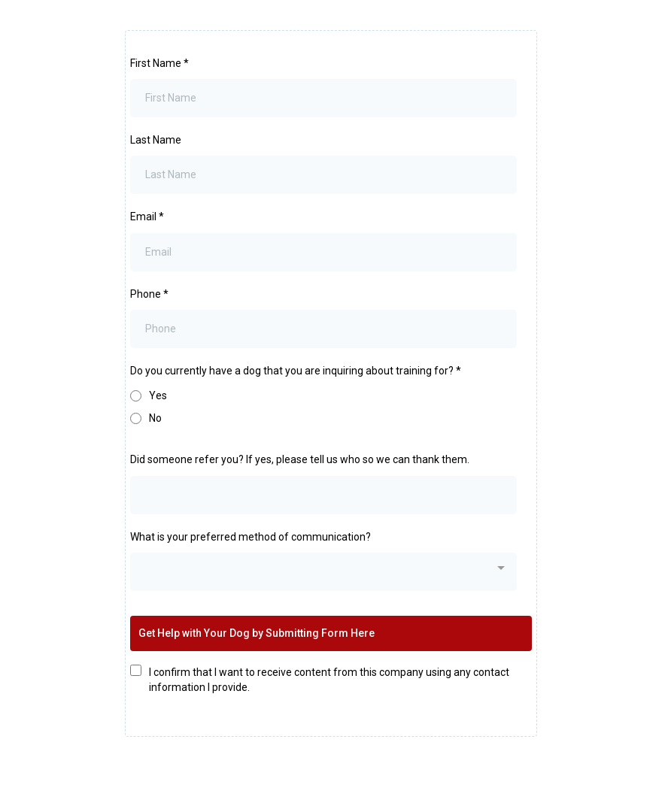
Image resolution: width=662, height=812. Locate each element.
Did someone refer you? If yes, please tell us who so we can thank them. (300, 459)
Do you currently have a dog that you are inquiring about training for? (296, 371)
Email (147, 217)
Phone (149, 294)
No (155, 418)
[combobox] (323, 572)
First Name (159, 63)
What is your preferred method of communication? (251, 537)
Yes (158, 395)
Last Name (156, 140)
